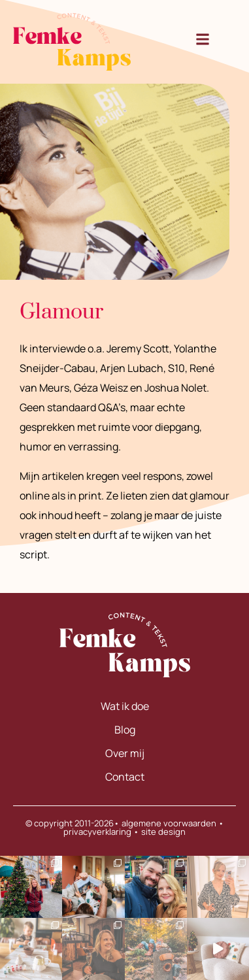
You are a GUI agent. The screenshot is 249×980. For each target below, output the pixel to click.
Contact (125, 777)
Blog (125, 730)
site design (163, 832)
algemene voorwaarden (169, 823)
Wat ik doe (125, 706)
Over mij (125, 753)
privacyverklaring (97, 832)
